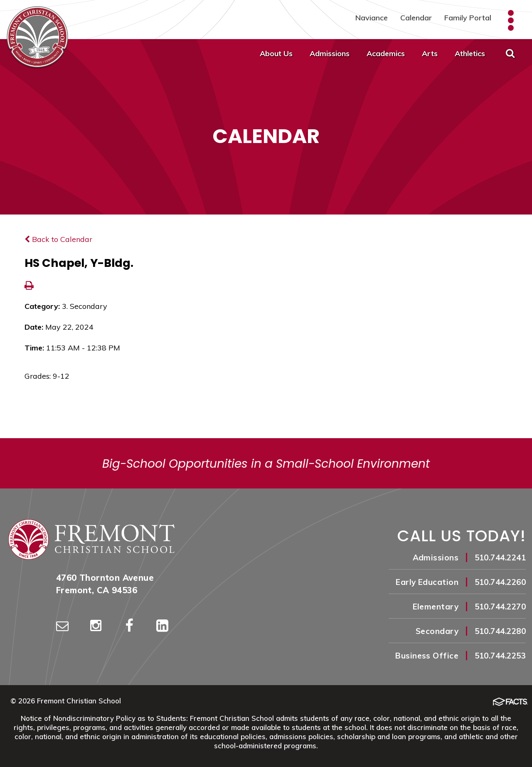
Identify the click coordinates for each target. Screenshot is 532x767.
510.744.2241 (500, 557)
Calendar (416, 18)
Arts (430, 53)
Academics (386, 53)
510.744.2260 (500, 582)
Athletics (470, 53)
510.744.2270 (500, 607)
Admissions (330, 53)
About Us (276, 53)
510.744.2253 (500, 656)
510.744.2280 (500, 631)
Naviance (372, 18)
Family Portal (468, 18)
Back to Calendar (58, 239)
